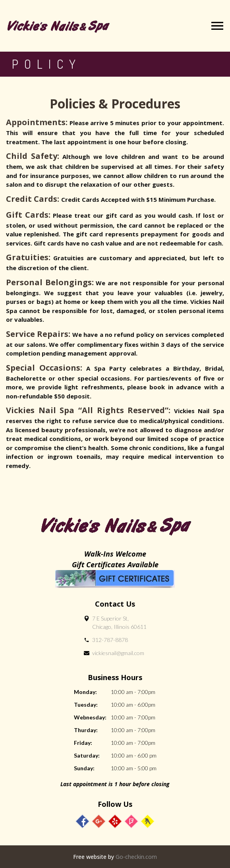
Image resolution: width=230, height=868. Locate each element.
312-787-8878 (110, 640)
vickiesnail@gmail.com (118, 653)
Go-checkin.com (136, 857)
